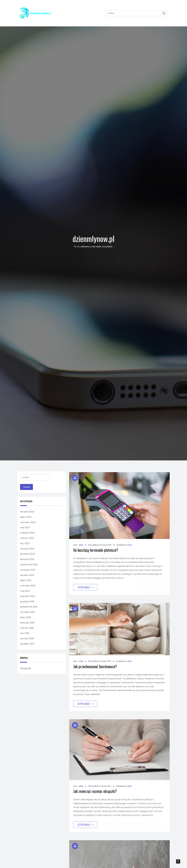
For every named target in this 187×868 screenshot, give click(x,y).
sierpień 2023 (27, 512)
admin (81, 557)
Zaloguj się (26, 668)
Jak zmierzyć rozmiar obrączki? (95, 804)
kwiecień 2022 (28, 596)
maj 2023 (25, 527)
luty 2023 (25, 543)
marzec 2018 (27, 628)
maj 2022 (25, 591)
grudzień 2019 (27, 602)
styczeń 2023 (27, 549)
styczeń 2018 (27, 638)
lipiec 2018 (25, 617)
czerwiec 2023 (28, 522)
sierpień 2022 (27, 575)
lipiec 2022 (26, 580)
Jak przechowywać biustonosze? (95, 679)
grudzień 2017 (27, 644)
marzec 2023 (27, 538)
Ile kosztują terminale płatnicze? (96, 562)
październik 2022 (29, 565)
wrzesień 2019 (27, 612)
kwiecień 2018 (27, 623)
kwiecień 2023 (28, 533)
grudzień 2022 (27, 554)
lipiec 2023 (26, 517)
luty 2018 (25, 633)
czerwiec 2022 (28, 586)
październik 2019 (29, 607)
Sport (130, 557)
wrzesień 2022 (28, 570)
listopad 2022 (27, 559)
